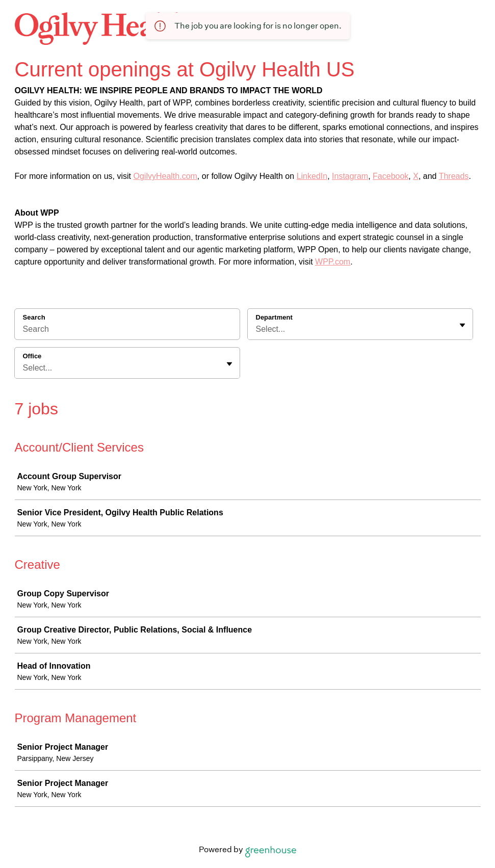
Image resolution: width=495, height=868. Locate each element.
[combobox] (257, 329)
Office (32, 356)
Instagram (350, 176)
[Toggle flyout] (462, 325)
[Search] (127, 331)
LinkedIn (312, 176)
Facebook (390, 176)
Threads (454, 176)
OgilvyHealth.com (165, 176)
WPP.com (333, 262)
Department (274, 317)
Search (34, 317)
